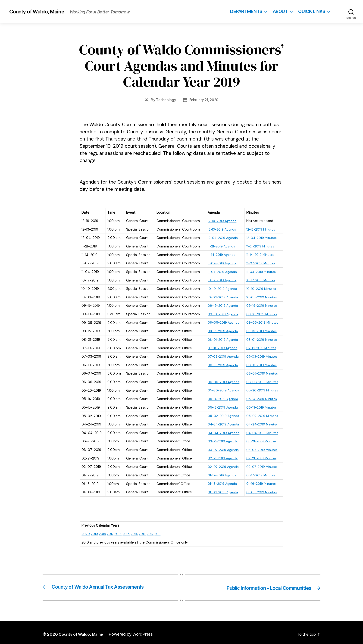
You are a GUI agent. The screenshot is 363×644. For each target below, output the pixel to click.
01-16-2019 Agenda (221, 481)
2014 (135, 531)
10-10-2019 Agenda (221, 288)
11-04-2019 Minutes (261, 271)
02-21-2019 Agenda (221, 456)
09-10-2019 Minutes (261, 313)
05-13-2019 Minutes (261, 406)
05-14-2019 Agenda (222, 397)
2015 (127, 531)
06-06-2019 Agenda (222, 380)
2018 (102, 531)
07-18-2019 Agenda (221, 347)
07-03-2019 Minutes (262, 355)
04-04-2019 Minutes (262, 431)
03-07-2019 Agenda (222, 447)
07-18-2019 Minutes (261, 347)
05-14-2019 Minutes (261, 397)
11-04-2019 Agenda (221, 271)
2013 (143, 531)
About (280, 11)
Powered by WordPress (133, 631)
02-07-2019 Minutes (262, 464)
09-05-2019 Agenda (222, 322)
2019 (94, 531)
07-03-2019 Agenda (222, 355)
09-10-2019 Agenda (222, 313)
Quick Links (312, 11)
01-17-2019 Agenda (221, 473)
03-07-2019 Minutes (262, 447)
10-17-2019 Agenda (221, 280)
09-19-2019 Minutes (261, 305)
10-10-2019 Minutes (261, 288)
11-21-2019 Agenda (220, 246)
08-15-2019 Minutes (261, 330)
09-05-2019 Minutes (262, 322)
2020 (86, 531)
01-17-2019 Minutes (260, 473)
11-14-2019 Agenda (220, 254)
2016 (119, 531)
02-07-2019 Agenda (222, 464)
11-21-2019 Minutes (260, 246)
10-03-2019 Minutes (261, 296)
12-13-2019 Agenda (221, 229)
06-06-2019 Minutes (262, 380)
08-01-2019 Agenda (222, 338)
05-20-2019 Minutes (262, 389)
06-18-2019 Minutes (261, 363)
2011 (159, 531)
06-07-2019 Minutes (262, 372)
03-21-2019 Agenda (221, 439)
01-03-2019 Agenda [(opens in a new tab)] (222, 489)
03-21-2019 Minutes (261, 439)
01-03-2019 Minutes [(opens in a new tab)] (261, 489)
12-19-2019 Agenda (221, 221)
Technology (165, 100)
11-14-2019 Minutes (260, 254)
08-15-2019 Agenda (221, 330)
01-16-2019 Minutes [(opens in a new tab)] (260, 481)
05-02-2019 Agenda (222, 414)
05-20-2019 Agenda (222, 389)
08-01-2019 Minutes (261, 338)
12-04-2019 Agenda (221, 238)
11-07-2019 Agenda (221, 263)
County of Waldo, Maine (39, 12)
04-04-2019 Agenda (222, 431)
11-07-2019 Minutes (260, 263)
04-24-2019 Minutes (262, 422)
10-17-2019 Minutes (260, 280)
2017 (111, 531)
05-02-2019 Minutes (262, 414)
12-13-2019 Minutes (260, 229)
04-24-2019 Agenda (222, 422)
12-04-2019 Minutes (261, 238)
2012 (151, 531)
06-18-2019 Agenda (221, 363)
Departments (246, 11)
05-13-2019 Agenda (221, 406)
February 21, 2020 (204, 100)
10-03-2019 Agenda (222, 296)
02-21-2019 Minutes (261, 456)
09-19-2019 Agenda (221, 305)
